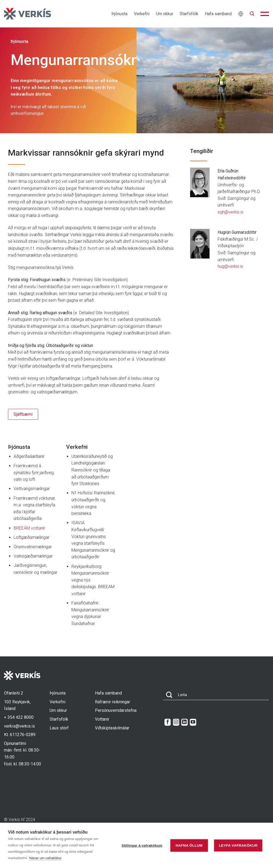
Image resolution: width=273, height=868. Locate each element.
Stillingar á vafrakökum (142, 845)
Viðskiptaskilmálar (112, 728)
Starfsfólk (189, 14)
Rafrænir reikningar (113, 702)
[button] (252, 14)
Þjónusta (119, 14)
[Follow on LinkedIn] (184, 722)
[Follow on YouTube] (193, 722)
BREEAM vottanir (29, 528)
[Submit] (169, 695)
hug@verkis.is (230, 266)
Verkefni (142, 14)
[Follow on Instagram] (176, 722)
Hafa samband (218, 14)
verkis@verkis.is (19, 726)
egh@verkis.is (230, 212)
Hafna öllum (189, 845)
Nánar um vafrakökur (45, 858)
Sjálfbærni (23, 414)
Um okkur (165, 14)
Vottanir (102, 719)
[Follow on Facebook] (168, 722)
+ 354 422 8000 (19, 717)
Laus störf (59, 728)
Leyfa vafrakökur (238, 845)
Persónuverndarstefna (116, 710)
